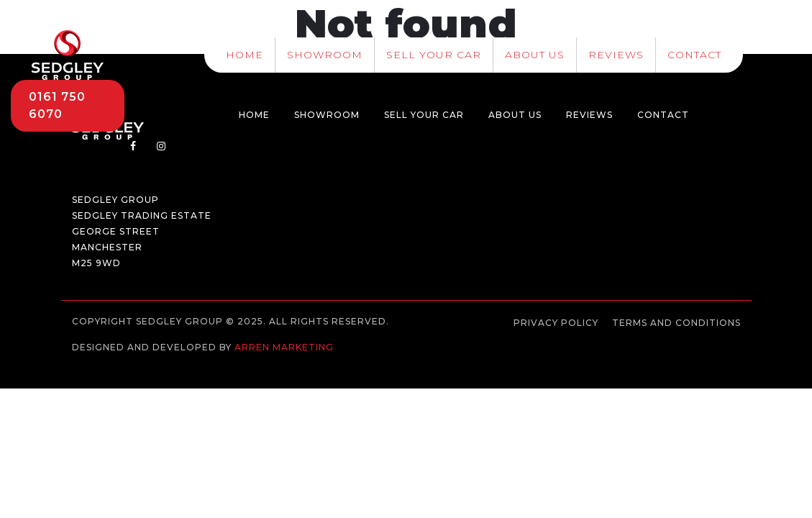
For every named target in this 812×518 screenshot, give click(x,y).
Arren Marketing (284, 347)
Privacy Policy (556, 323)
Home (245, 55)
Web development (125, 360)
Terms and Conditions (676, 323)
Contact (694, 55)
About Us (535, 55)
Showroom (325, 55)
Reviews (616, 55)
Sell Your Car (434, 55)
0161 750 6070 (57, 105)
